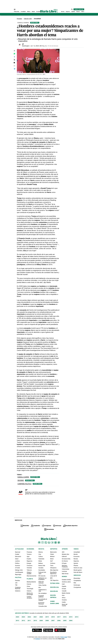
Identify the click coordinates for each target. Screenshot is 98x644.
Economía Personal (41, 603)
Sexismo (21, 480)
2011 (29, 621)
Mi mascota (42, 576)
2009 (41, 621)
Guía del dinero (78, 572)
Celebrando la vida (42, 590)
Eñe (40, 588)
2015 (71, 617)
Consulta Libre (43, 606)
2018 (53, 617)
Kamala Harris (23, 477)
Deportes (68, 12)
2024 (17, 617)
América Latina (66, 582)
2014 (77, 617)
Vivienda (29, 568)
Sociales (41, 568)
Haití (63, 584)
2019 (47, 617)
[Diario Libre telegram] (52, 542)
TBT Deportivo (54, 580)
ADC (63, 552)
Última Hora (17, 12)
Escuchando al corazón (43, 600)
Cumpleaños (77, 581)
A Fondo (17, 568)
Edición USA (28, 19)
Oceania (64, 600)
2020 (41, 617)
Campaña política (24, 484)
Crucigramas (77, 587)
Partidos (18, 581)
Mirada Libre (65, 554)
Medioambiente (31, 582)
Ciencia (29, 584)
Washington (26, 46)
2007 (53, 621)
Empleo (29, 559)
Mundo (33, 12)
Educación (18, 557)
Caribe (64, 602)
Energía (29, 563)
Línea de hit (53, 576)
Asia (63, 595)
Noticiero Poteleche (65, 566)
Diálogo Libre (19, 570)
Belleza (41, 563)
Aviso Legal (64, 637)
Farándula (41, 559)
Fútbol (52, 554)
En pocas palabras (41, 596)
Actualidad (23, 12)
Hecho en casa (78, 568)
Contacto (38, 639)
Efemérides (77, 578)
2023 (23, 617)
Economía (38, 12)
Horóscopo (77, 585)
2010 (35, 621)
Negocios (30, 561)
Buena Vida (42, 566)
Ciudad (17, 554)
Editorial (64, 557)
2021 (35, 617)
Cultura (41, 557)
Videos (83, 12)
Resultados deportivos (53, 573)
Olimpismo (53, 568)
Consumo (30, 566)
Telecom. (29, 570)
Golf (51, 561)
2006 (59, 621)
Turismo (29, 554)
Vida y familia (42, 585)
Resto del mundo (65, 605)
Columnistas (66, 569)
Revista (63, 12)
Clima (28, 586)
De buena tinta (66, 559)
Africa (64, 598)
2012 (23, 621)
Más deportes (54, 570)
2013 (17, 621)
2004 (71, 621)
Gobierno (18, 591)
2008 (47, 621)
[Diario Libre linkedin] (49, 542)
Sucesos (18, 566)
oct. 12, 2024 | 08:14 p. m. (39, 46)
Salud (17, 559)
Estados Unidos (66, 580)
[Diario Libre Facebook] (39, 542)
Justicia (17, 561)
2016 (65, 617)
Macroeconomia (32, 576)
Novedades (42, 570)
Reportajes (18, 575)
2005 (65, 621)
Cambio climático (29, 597)
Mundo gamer (78, 570)
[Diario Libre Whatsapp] (59, 542)
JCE (16, 583)
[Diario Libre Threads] (56, 542)
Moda (40, 561)
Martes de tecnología (30, 594)
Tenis (52, 566)
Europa (64, 589)
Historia (29, 591)
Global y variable (29, 573)
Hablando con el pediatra (42, 579)
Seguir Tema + (35, 23)
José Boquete (19, 572)
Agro (28, 557)
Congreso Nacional (18, 588)
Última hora (55, 583)
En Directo (65, 561)
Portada (19, 19)
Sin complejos (43, 593)
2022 (29, 617)
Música (41, 552)
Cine (40, 554)
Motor (52, 559)
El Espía (64, 563)
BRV (51, 578)
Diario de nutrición (41, 582)
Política (29, 12)
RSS (75, 583)
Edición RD (54, 591)
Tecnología (30, 589)
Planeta (78, 12)
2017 (59, 617)
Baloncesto (53, 552)
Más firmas (65, 574)
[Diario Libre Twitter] (46, 542)
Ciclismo (53, 563)
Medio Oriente (66, 593)
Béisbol (52, 557)
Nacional (18, 552)
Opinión (73, 12)
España (64, 586)
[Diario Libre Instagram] (43, 542)
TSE (16, 585)
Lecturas (64, 571)
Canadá (64, 591)
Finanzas (29, 552)
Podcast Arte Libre (42, 573)
